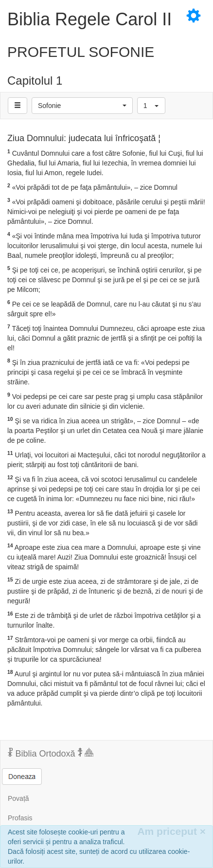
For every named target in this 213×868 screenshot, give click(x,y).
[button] (82, 106)
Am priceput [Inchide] (171, 831)
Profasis (20, 818)
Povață (18, 798)
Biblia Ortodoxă (51, 753)
